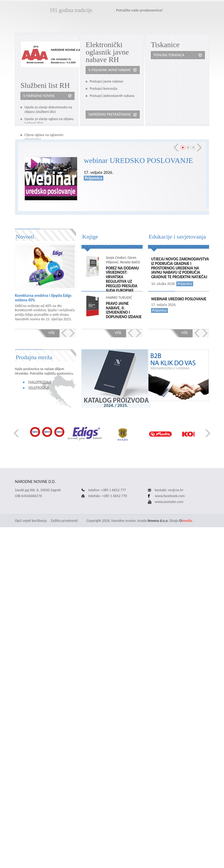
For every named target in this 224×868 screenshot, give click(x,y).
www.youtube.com (169, 502)
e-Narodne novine (39, 96)
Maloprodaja (40, 382)
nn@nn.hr (176, 490)
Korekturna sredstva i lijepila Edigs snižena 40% (43, 298)
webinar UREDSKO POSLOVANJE (138, 160)
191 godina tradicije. (71, 10)
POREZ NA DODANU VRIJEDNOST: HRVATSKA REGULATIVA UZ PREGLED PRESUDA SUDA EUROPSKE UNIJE (122, 282)
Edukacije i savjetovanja (177, 237)
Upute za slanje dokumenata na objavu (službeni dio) (48, 109)
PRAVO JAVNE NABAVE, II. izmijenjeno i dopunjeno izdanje (124, 310)
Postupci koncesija (103, 89)
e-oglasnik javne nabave (110, 70)
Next (199, 148)
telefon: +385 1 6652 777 (107, 490)
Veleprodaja (39, 388)
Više (51, 333)
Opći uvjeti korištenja (31, 521)
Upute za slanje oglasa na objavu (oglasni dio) (49, 121)
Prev (176, 148)
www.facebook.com (170, 496)
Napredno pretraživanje (110, 114)
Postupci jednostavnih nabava (112, 96)
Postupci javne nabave (106, 81)
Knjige (90, 237)
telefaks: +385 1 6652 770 (108, 496)
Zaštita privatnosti (64, 521)
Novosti (25, 237)
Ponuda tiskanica (169, 55)
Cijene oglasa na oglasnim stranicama (44, 137)
